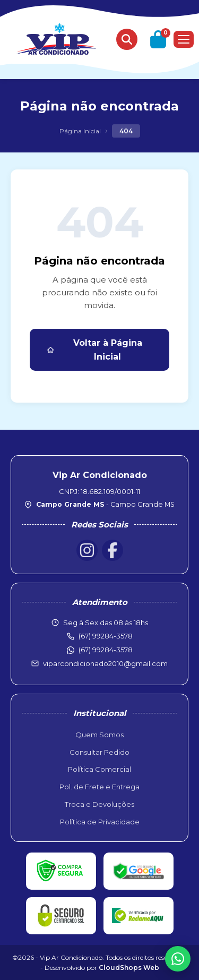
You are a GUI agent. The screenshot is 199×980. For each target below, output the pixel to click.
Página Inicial (80, 131)
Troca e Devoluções (99, 804)
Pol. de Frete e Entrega (99, 787)
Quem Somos (99, 735)
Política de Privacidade (100, 822)
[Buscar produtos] (127, 39)
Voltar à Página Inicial (94, 350)
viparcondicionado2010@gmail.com (105, 663)
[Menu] (184, 39)
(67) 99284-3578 (106, 650)
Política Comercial (99, 769)
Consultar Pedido (99, 752)
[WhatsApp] (178, 959)
